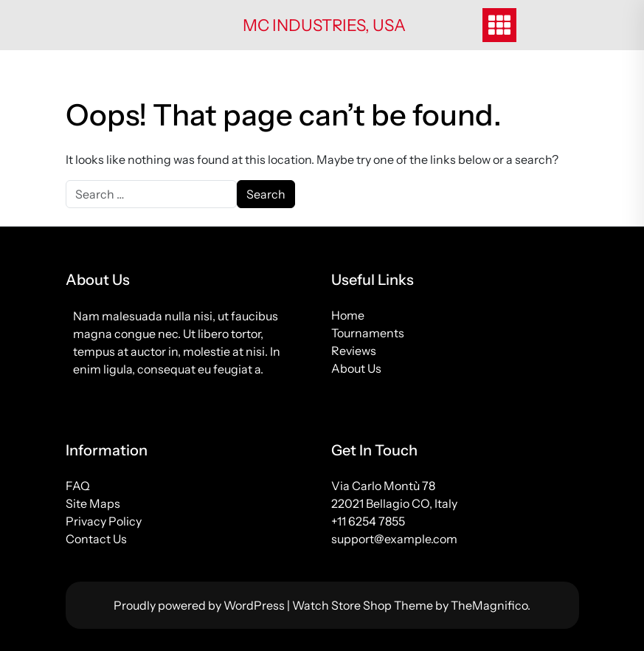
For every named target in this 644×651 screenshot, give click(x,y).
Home (348, 315)
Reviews (354, 351)
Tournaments (368, 333)
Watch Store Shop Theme (364, 605)
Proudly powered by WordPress (200, 605)
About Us (356, 368)
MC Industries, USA (324, 25)
